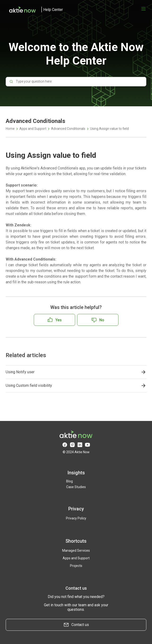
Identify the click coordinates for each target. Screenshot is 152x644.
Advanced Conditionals (68, 129)
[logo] (34, 9)
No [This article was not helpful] (102, 320)
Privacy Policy (76, 518)
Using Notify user (20, 372)
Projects (76, 566)
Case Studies (76, 487)
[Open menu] (143, 9)
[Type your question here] (76, 82)
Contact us (76, 625)
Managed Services (76, 551)
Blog (69, 481)
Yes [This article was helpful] (59, 320)
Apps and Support (33, 129)
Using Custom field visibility (29, 385)
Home (10, 129)
